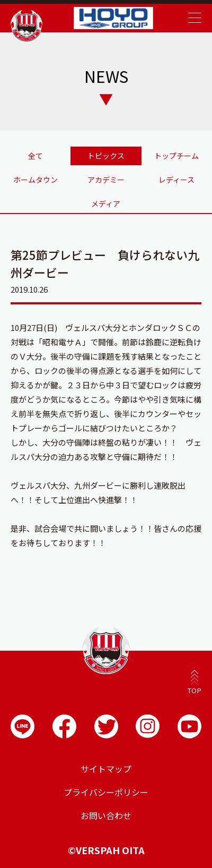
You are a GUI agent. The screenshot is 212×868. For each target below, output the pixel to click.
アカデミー (106, 180)
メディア (106, 203)
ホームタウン (36, 180)
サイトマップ (106, 769)
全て (36, 156)
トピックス (106, 156)
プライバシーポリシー (106, 792)
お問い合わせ (106, 815)
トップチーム (176, 156)
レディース (176, 180)
